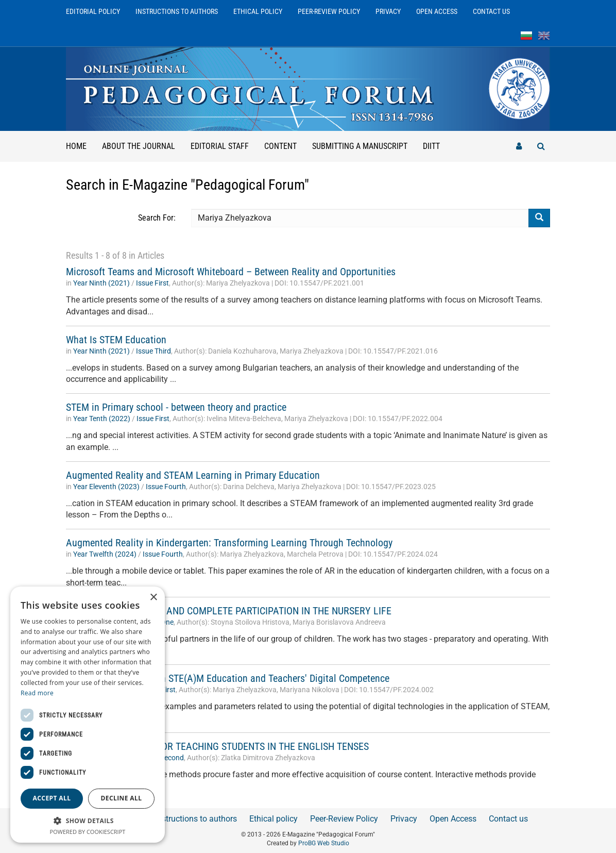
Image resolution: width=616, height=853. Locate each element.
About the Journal (139, 146)
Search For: (157, 218)
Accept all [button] (52, 798)
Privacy (388, 11)
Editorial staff (220, 146)
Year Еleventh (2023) (106, 487)
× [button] (153, 598)
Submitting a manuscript (360, 146)
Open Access (437, 11)
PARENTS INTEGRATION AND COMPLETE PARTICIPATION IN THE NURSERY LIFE (229, 611)
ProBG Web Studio (324, 843)
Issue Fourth (166, 487)
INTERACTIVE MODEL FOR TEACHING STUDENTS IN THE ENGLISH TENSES (217, 746)
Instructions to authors (177, 11)
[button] (88, 820)
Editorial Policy (93, 11)
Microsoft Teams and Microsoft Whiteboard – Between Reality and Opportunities (231, 272)
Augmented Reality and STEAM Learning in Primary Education (193, 475)
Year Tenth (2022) (102, 419)
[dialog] (88, 715)
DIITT (431, 146)
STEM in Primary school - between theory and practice (176, 407)
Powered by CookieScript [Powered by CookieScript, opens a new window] (88, 832)
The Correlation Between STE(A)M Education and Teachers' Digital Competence (228, 678)
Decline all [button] (122, 798)
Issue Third (153, 351)
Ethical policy (258, 11)
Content (280, 146)
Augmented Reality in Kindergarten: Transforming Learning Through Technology (229, 543)
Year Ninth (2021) (101, 283)
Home (76, 146)
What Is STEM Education (116, 340)
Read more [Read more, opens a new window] (37, 693)
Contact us (491, 11)
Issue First (152, 283)
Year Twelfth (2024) (105, 554)
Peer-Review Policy (329, 11)
